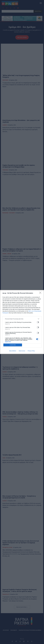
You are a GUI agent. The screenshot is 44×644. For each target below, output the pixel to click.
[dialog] (22, 322)
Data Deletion (13, 351)
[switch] (38, 322)
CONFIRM (13, 345)
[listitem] (22, 319)
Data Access (22, 351)
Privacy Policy (31, 351)
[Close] (41, 293)
